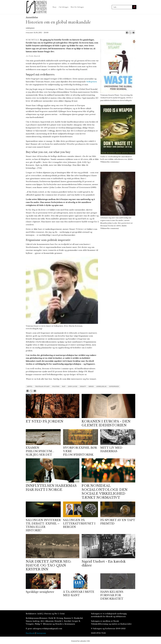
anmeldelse (101, 386)
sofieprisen (114, 386)
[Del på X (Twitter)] (130, 33)
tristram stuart (42, 386)
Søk (112, 5)
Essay (55, 7)
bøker (91, 386)
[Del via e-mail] (133, 33)
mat (64, 386)
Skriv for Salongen (77, 7)
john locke (73, 386)
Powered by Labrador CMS (80, 641)
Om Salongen (64, 7)
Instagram (41, 633)
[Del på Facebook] (127, 33)
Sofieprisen (92, 82)
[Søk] (134, 7)
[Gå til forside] (37, 7)
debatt (83, 386)
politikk (56, 386)
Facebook (30, 633)
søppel (30, 386)
